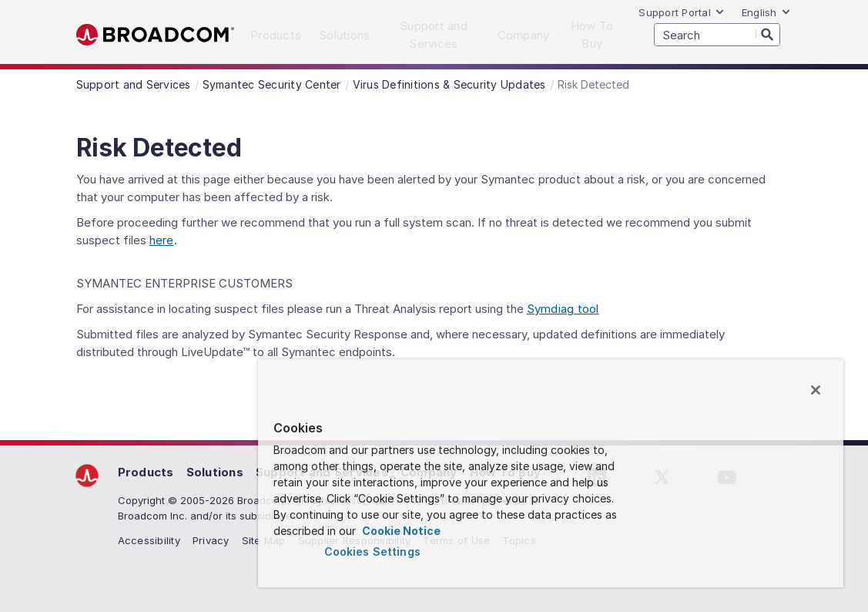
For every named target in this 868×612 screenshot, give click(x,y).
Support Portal (682, 12)
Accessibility (149, 540)
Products (146, 472)
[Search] (768, 34)
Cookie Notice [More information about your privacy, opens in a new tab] (400, 531)
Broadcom (155, 35)
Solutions (215, 472)
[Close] (816, 390)
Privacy (211, 540)
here (162, 240)
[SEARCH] (717, 35)
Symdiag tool (563, 309)
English (766, 12)
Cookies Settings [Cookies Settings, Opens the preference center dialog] (372, 551)
